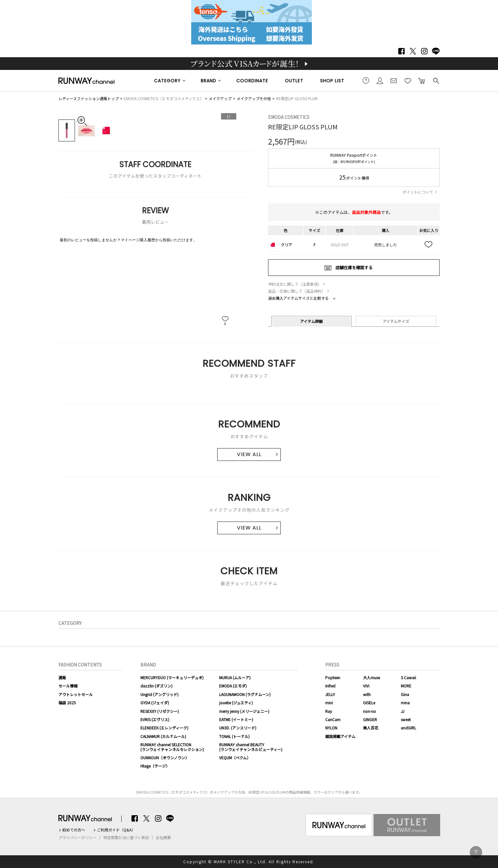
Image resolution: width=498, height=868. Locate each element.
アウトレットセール (76, 694)
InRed (330, 686)
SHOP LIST (332, 81)
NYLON (331, 728)
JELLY (330, 694)
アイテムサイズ (396, 321)
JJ (403, 711)
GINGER (370, 719)
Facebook (401, 51)
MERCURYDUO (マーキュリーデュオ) (172, 677)
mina (405, 703)
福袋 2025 (67, 703)
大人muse (371, 677)
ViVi (366, 686)
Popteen (333, 677)
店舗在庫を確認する (354, 267)
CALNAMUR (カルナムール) (163, 736)
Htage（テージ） (155, 766)
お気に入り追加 (429, 245)
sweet (406, 719)
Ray (329, 711)
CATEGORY (167, 81)
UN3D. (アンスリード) (238, 728)
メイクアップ (220, 98)
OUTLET (294, 81)
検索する (436, 80)
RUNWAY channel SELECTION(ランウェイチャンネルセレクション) (172, 747)
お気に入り (408, 80)
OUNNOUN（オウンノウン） (165, 758)
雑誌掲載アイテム (340, 736)
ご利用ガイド (366, 80)
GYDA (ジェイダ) (155, 703)
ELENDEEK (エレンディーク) (164, 728)
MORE (406, 686)
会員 (380, 80)
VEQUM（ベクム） (235, 758)
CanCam (333, 719)
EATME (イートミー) (236, 719)
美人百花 (371, 728)
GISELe (369, 703)
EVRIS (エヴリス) (155, 719)
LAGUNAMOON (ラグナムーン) (245, 694)
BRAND (209, 81)
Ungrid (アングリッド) (159, 694)
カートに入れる (422, 80)
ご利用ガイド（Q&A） (116, 830)
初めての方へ (74, 830)
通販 (62, 677)
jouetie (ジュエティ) (236, 703)
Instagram (424, 51)
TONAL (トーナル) (234, 736)
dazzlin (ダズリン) (156, 686)
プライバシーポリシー (77, 837)
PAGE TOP (476, 852)
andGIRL (408, 728)
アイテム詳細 (311, 321)
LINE (436, 51)
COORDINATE (252, 81)
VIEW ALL (249, 454)
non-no (370, 711)
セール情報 (68, 686)
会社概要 (163, 837)
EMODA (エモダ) (233, 686)
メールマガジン (394, 80)
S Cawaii (408, 677)
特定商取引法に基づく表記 (126, 837)
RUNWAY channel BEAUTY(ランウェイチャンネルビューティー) (251, 747)
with (367, 694)
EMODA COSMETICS (289, 117)
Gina (405, 694)
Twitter (413, 51)
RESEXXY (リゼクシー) (160, 711)
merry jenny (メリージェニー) (244, 711)
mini (329, 703)
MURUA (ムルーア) (235, 677)
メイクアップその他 (254, 98)
